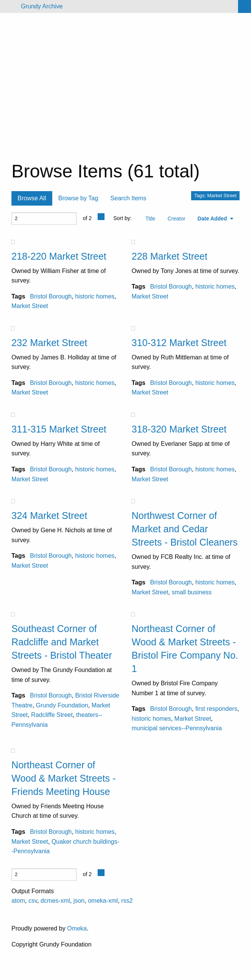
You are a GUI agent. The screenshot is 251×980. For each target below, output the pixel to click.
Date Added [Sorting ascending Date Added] (213, 219)
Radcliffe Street (52, 715)
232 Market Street (49, 343)
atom (18, 901)
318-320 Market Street (179, 429)
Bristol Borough (51, 296)
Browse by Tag (78, 198)
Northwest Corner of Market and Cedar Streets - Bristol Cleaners (185, 529)
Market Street (30, 306)
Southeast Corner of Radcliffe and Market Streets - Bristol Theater (62, 642)
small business (192, 592)
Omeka (77, 928)
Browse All (32, 198)
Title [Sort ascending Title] (150, 219)
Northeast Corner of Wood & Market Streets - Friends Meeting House (64, 778)
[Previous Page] (101, 217)
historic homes (95, 296)
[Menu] (9, 6)
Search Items (128, 198)
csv (33, 901)
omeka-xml (103, 901)
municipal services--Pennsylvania (177, 728)
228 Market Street (170, 256)
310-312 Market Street (179, 343)
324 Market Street (49, 516)
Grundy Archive (42, 6)
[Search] (245, 6)
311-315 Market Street (59, 429)
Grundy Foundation (62, 705)
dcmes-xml (55, 901)
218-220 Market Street (59, 256)
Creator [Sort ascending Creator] (176, 219)
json (79, 901)
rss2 (127, 901)
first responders (216, 709)
